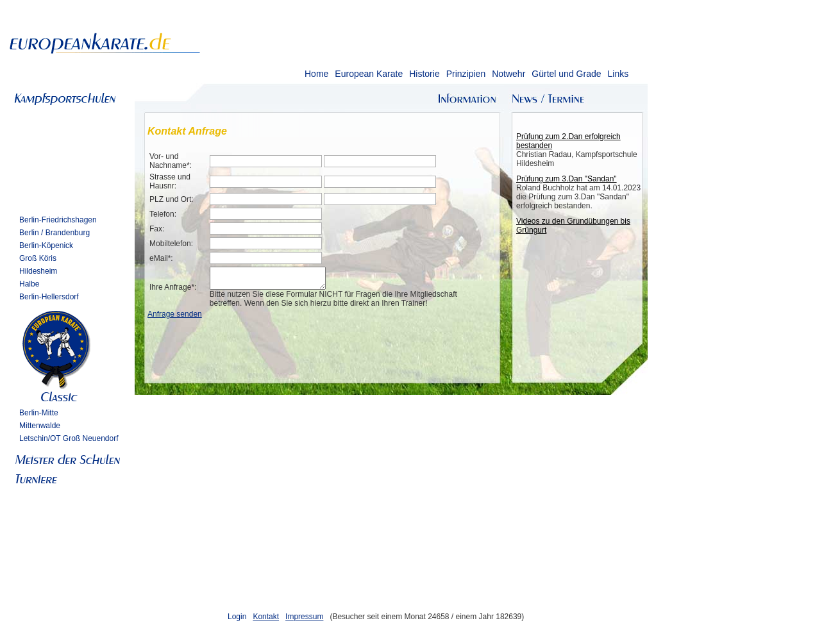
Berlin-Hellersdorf (49, 297)
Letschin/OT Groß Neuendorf (69, 438)
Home (316, 74)
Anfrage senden (175, 318)
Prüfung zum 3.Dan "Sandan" (567, 179)
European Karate (369, 74)
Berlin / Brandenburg (55, 233)
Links (618, 74)
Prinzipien (466, 74)
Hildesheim (38, 271)
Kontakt (266, 617)
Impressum (304, 617)
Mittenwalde (40, 426)
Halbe (29, 284)
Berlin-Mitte (39, 413)
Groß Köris (38, 258)
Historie (424, 74)
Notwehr (508, 74)
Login (237, 617)
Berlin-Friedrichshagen (58, 220)
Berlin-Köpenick (46, 245)
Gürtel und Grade (566, 74)
